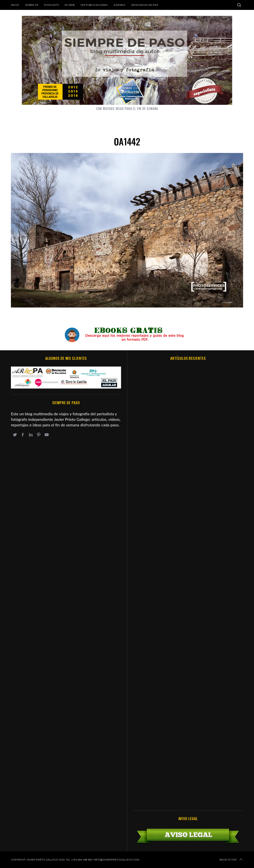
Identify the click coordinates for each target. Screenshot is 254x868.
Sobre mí (32, 5)
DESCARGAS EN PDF (145, 5)
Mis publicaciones (94, 5)
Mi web (70, 5)
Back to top (231, 860)
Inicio (15, 5)
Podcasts (51, 5)
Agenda (120, 5)
